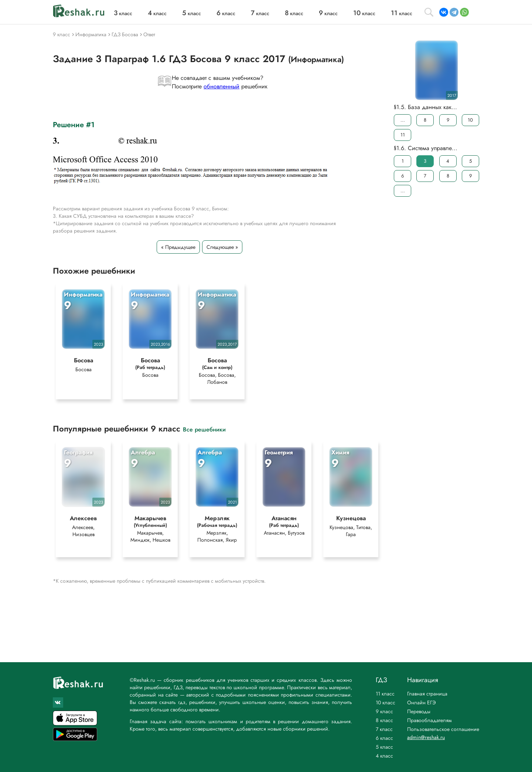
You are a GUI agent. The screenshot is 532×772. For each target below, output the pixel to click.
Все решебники (204, 429)
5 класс (384, 747)
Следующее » (222, 247)
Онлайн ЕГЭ (422, 702)
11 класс (385, 694)
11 (403, 135)
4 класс (384, 756)
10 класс (386, 702)
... (403, 120)
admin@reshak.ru (426, 737)
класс (123, 13)
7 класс (384, 729)
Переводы (419, 711)
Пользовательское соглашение (443, 729)
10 (470, 120)
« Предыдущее (178, 247)
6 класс (384, 738)
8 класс (384, 720)
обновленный (221, 86)
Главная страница (427, 694)
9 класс (384, 711)
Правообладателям (429, 720)
